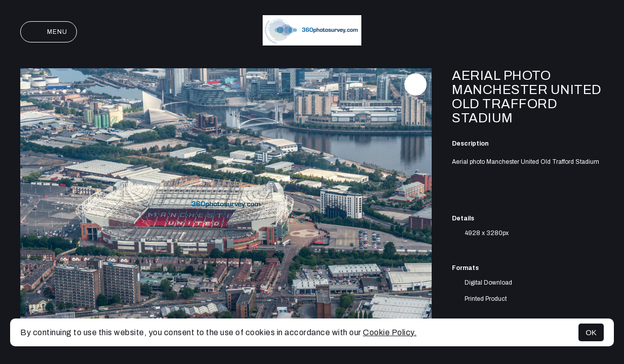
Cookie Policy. (390, 332)
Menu (49, 32)
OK (591, 332)
